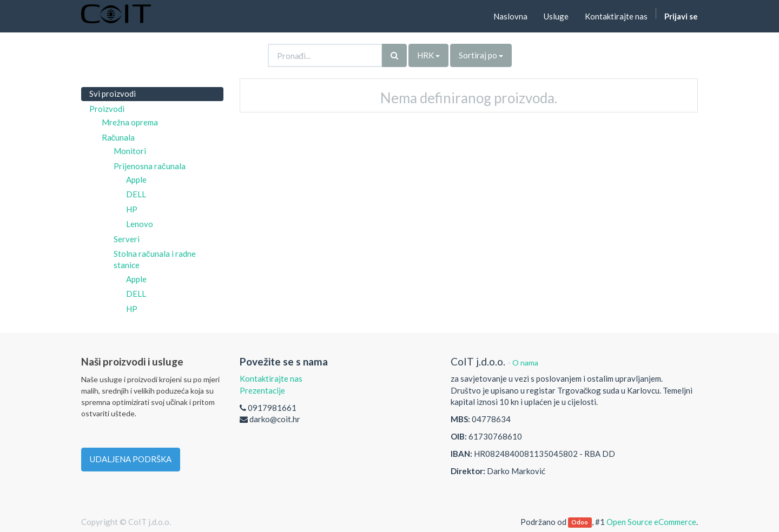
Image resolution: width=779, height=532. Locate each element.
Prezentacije (262, 390)
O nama (525, 363)
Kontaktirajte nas (271, 378)
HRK (428, 55)
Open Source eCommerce (651, 522)
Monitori (130, 151)
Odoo (580, 523)
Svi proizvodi (113, 94)
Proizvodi (107, 109)
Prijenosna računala (150, 166)
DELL (136, 194)
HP (132, 209)
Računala (118, 137)
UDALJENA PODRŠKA (131, 459)
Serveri (127, 239)
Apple (136, 179)
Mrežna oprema (130, 122)
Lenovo (140, 224)
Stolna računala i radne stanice (155, 259)
